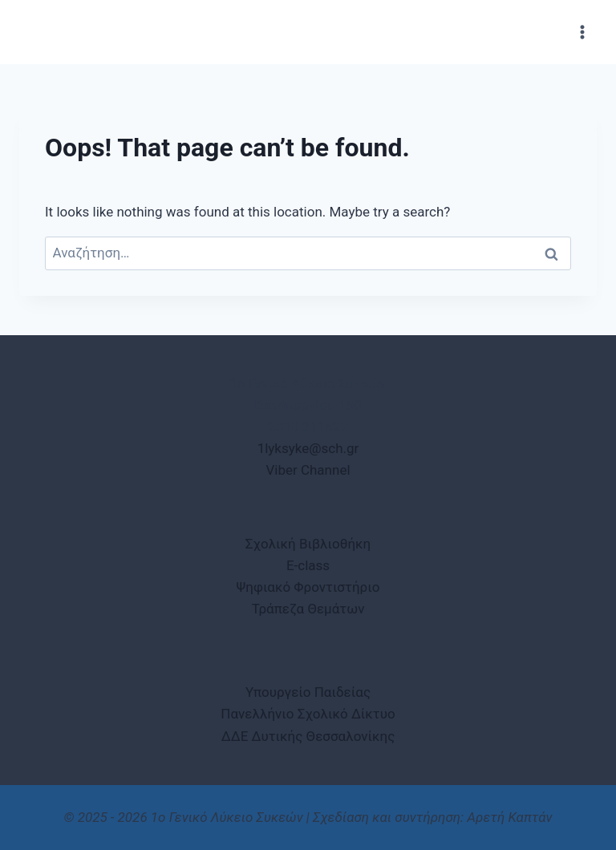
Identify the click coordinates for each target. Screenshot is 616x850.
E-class (308, 565)
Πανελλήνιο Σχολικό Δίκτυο (308, 714)
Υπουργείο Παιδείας (308, 692)
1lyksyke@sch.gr (308, 448)
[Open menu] (582, 32)
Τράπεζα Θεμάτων (308, 609)
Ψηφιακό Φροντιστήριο (308, 587)
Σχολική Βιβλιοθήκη (308, 544)
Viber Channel (308, 470)
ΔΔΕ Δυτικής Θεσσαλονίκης (308, 736)
